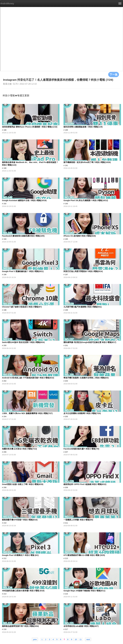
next (88, 639)
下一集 (114, 74)
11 (81, 639)
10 (76, 639)
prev (35, 639)
